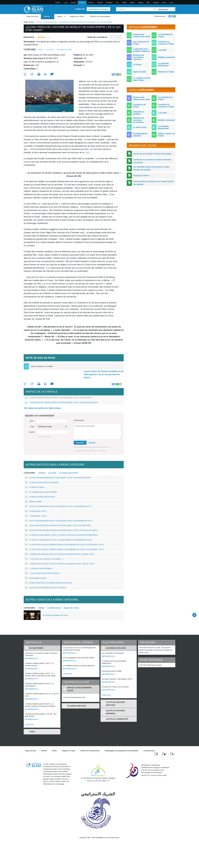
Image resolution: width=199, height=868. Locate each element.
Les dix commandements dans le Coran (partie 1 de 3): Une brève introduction (58, 478)
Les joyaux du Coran (50, 22)
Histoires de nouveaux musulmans (138, 120)
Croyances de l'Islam (139, 106)
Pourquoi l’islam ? (142, 175)
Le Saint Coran (54, 608)
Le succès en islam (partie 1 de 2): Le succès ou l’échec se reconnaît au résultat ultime (62, 535)
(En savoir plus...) (32, 658)
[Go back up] (194, 615)
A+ (120, 37)
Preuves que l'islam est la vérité (141, 35)
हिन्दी (148, 3)
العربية (65, 3)
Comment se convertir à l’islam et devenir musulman (152, 161)
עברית (172, 3)
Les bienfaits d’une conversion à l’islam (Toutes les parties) (151, 168)
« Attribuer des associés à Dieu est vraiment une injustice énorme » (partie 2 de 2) (60, 564)
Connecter (80, 9)
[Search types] (166, 9)
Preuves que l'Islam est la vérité (141, 98)
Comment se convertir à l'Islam (166, 106)
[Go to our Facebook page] (157, 754)
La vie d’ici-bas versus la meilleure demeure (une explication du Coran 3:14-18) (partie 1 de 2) (64, 545)
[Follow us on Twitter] (164, 754)
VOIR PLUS (29, 725)
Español (73, 3)
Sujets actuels (139, 72)
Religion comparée (166, 57)
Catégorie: (30, 50)
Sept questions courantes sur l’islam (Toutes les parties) (154, 183)
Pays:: (33, 427)
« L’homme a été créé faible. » (39, 568)
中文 (117, 3)
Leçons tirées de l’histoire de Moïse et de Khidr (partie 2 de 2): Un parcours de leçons (104, 374)
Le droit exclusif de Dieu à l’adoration (42, 482)
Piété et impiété (33, 502)
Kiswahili (156, 3)
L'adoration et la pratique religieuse (141, 50)
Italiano (132, 3)
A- (112, 37)
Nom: (32, 421)
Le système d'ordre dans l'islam (142, 79)
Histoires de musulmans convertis (138, 57)
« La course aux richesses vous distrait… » (44, 559)
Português (109, 3)
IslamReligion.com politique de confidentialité (121, 751)
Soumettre (80, 443)
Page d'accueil (32, 16)
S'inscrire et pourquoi (98, 9)
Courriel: (32, 432)
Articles (47, 16)
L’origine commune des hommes (40, 497)
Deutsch (91, 3)
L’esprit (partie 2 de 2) (36, 511)
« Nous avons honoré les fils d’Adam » (43, 573)
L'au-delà (162, 50)
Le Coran (38, 22)
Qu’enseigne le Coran (36, 578)
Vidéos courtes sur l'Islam (166, 135)
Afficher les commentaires (100, 16)
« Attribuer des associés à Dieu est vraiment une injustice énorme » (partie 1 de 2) (60, 554)
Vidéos (60, 16)
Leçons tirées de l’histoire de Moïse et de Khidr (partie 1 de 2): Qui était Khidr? (58, 398)
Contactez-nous (160, 16)
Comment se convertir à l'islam (166, 43)
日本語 (124, 3)
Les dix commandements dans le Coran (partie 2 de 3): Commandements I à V (58, 506)
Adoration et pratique (139, 113)
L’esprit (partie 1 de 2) (36, 516)
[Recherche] (155, 9)
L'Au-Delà (162, 113)
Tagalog (141, 3)
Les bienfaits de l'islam (165, 35)
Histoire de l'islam (166, 72)
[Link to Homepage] (33, 9)
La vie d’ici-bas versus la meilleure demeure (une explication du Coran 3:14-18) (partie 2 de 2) (64, 549)
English (58, 3)
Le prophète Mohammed (163, 64)
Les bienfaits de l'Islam (165, 98)
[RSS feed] (172, 754)
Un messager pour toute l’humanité (41, 492)
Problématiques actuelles (140, 135)
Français (82, 3)
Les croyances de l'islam (141, 43)
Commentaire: (79, 422)
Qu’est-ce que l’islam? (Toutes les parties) (152, 154)
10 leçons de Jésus (35, 487)
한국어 (164, 3)
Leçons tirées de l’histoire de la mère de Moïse (46, 588)
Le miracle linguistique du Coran (55, 615)
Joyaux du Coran (71, 608)
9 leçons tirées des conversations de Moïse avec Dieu (49, 583)
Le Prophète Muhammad (163, 127)
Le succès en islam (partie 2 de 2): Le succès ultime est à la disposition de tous (58, 540)
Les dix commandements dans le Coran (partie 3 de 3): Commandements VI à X (59, 521)
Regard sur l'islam (77, 16)
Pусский (100, 3)
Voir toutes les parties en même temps (42, 408)
